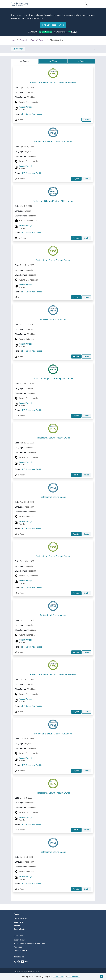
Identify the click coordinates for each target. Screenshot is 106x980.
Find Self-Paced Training (53, 25)
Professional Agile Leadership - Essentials (53, 379)
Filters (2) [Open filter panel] (18, 49)
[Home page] (19, 4)
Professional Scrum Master (53, 319)
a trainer (82, 15)
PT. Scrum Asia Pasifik (32, 114)
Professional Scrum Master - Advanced (53, 142)
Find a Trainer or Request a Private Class (29, 943)
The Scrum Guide (20, 950)
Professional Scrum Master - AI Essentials (53, 201)
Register (76, 179)
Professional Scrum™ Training (33, 40)
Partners (17, 925)
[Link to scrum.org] (15, 962)
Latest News (18, 922)
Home (13, 40)
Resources (18, 947)
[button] (60, 49)
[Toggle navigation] (94, 4)
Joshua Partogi (25, 107)
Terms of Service (74, 977)
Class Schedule (20, 940)
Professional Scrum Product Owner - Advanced (53, 83)
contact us (52, 15)
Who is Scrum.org (20, 918)
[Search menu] (87, 4)
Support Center (19, 929)
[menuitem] (87, 4)
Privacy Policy (58, 977)
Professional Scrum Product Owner (53, 260)
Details (86, 120)
